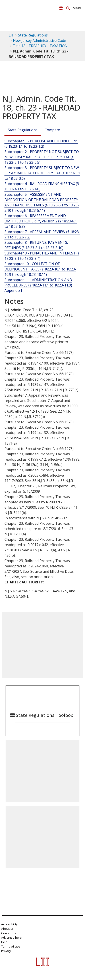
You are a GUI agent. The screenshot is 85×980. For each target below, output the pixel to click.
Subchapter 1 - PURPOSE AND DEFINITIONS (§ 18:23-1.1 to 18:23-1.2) (41, 144)
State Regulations (33, 35)
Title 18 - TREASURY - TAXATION (40, 46)
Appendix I (13, 290)
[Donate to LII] (61, 8)
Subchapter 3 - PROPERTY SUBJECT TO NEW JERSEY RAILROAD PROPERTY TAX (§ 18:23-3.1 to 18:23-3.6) (42, 173)
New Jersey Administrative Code (39, 40)
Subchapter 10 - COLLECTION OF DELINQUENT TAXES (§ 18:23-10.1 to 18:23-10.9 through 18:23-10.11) (40, 269)
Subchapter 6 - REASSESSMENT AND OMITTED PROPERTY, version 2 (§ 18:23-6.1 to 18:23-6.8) (41, 221)
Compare (52, 130)
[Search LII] (68, 8)
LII (11, 35)
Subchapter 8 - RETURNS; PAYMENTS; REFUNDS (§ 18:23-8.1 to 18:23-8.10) (36, 245)
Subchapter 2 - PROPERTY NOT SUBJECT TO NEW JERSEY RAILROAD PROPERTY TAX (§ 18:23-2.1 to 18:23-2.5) (42, 157)
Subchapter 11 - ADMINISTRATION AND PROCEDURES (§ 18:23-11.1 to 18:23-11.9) (38, 282)
